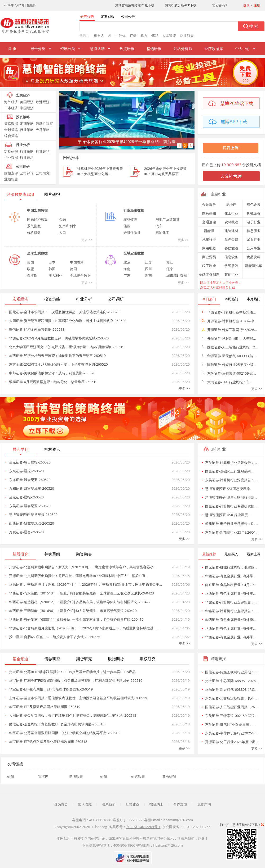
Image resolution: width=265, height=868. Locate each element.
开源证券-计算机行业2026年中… (229, 321)
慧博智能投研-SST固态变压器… (229, 489)
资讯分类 (68, 49)
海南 (127, 269)
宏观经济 (23, 95)
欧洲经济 (43, 102)
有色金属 (254, 204)
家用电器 (209, 248)
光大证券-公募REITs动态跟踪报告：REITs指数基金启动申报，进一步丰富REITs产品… (74, 672)
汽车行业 (209, 239)
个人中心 (242, 49)
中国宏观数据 (37, 210)
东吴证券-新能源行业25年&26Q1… (232, 532)
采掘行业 (254, 239)
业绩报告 (11, 179)
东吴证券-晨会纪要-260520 (30, 506)
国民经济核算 (37, 219)
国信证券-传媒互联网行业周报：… (231, 672)
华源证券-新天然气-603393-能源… (231, 689)
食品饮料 (254, 257)
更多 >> (87, 240)
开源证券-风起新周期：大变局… (229, 338)
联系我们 (109, 804)
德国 (73, 269)
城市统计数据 (177, 275)
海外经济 (11, 102)
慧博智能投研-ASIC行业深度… (228, 515)
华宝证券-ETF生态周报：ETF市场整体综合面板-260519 (51, 689)
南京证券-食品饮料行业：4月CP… (231, 585)
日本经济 (11, 108)
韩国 (52, 269)
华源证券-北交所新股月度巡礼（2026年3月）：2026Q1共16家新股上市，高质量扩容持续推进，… (84, 628)
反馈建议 (132, 804)
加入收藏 (85, 804)
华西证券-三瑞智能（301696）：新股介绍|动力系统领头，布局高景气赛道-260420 (73, 611)
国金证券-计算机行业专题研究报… (231, 506)
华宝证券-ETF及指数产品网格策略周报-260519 (45, 707)
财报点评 (11, 173)
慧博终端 (97, 49)
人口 (63, 233)
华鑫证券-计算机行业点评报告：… (231, 602)
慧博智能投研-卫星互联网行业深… (231, 497)
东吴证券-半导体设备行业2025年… (232, 733)
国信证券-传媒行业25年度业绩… (229, 365)
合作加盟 (180, 804)
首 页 (12, 49)
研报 (11, 776)
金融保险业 (132, 233)
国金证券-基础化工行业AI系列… (229, 471)
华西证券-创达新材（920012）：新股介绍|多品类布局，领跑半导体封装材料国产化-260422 (80, 602)
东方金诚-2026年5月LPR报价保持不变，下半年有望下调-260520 (58, 364)
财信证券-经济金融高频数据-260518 (37, 329)
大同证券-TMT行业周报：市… (227, 382)
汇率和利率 (68, 226)
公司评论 (27, 173)
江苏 (148, 262)
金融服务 (209, 204)
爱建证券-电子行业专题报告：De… (232, 524)
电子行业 (254, 222)
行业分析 (23, 145)
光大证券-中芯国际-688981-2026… (232, 681)
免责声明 (204, 804)
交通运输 (209, 222)
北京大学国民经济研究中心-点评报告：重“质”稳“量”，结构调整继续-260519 (67, 347)
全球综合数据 (80, 275)
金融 (63, 219)
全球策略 (11, 130)
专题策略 (43, 130)
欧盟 (30, 269)
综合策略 (11, 136)
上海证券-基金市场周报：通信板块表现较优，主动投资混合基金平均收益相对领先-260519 (78, 698)
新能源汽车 (253, 266)
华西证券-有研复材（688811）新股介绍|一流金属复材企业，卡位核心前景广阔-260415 (76, 619)
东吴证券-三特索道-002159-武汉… (231, 716)
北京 (127, 262)
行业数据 (11, 157)
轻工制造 (209, 266)
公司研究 (43, 173)
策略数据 (11, 124)
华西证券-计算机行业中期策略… (229, 312)
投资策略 (23, 117)
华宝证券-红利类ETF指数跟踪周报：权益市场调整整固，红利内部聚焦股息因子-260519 (76, 680)
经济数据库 (214, 49)
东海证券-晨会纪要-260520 (30, 480)
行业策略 (27, 130)
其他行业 (231, 274)
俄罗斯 (32, 275)
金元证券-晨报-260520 (26, 497)
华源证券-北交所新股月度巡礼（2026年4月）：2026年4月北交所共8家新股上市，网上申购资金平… (85, 584)
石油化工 (162, 233)
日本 (52, 262)
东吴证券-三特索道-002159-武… (229, 373)
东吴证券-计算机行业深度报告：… (231, 480)
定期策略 (27, 124)
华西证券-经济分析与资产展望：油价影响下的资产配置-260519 (57, 356)
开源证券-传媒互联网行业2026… (229, 330)
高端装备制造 (209, 274)
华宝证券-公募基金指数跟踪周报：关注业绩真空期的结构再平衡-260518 (64, 733)
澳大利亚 (55, 275)
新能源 (209, 231)
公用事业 (254, 248)
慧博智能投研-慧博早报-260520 (33, 515)
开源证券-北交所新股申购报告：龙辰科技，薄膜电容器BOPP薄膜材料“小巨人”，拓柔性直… (79, 576)
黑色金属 (231, 239)
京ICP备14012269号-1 (143, 827)
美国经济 (27, 102)
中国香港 (77, 262)
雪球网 (43, 776)
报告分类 (38, 49)
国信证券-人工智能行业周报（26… (231, 707)
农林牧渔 (130, 219)
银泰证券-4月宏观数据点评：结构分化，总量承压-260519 (53, 382)
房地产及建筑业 (168, 219)
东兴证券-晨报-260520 (26, 471)
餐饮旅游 (231, 248)
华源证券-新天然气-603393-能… (229, 356)
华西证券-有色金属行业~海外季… (230, 576)
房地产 (231, 204)
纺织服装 (231, 266)
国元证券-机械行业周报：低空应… (231, 567)
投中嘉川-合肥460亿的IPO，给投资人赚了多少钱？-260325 (55, 637)
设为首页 (61, 804)
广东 (127, 275)
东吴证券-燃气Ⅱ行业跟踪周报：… (230, 724)
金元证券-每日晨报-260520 (30, 462)
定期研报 (11, 151)
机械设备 (254, 213)
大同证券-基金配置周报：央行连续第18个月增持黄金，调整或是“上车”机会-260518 (73, 715)
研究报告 (138, 776)
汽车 (159, 226)
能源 (127, 226)
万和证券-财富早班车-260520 (32, 488)
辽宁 (170, 269)
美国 (30, 262)
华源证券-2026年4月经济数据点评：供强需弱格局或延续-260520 (59, 338)
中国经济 (27, 108)
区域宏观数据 (134, 253)
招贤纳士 (156, 804)
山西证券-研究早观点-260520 (32, 523)
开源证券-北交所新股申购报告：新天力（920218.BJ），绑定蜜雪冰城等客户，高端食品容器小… (83, 567)
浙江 (170, 262)
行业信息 (27, 157)
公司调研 (23, 166)
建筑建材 (231, 231)
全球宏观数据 (37, 253)
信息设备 (231, 257)
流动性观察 (44, 124)
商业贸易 (209, 257)
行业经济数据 (134, 210)
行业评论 (43, 151)
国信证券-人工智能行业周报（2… (230, 347)
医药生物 (209, 213)
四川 (148, 269)
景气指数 (34, 226)
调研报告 (76, 776)
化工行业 (231, 213)
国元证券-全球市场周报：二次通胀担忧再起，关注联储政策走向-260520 (64, 312)
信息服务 (254, 231)
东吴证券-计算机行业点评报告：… (231, 462)
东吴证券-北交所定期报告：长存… (231, 698)
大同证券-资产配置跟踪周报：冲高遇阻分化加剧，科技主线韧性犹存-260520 (68, 321)
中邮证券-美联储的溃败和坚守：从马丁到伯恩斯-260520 (52, 373)
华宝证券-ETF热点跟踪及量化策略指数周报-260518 (48, 742)
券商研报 (169, 776)
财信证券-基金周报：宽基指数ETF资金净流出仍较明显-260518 (57, 724)
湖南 (148, 275)
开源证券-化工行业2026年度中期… (232, 742)
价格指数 (34, 233)
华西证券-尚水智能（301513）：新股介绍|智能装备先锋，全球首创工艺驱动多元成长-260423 (81, 593)
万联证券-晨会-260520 (26, 532)
